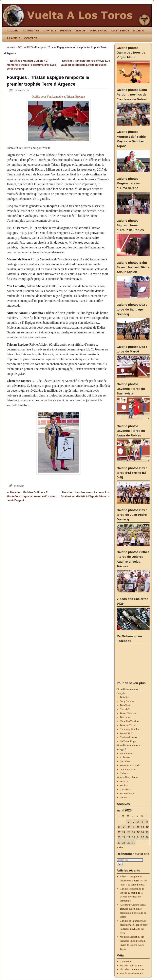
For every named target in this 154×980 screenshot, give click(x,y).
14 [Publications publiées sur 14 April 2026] (124, 832)
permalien (19, 486)
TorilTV (124, 785)
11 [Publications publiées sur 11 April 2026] (143, 827)
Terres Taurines (128, 713)
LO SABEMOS (120, 31)
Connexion (126, 961)
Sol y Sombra (127, 701)
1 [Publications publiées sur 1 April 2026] (129, 822)
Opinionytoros (128, 769)
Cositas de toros (128, 737)
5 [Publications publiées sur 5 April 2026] (147, 822)
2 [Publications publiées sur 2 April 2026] (133, 822)
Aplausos (125, 757)
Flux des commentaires (132, 969)
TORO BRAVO (98, 31)
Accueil (11, 47)
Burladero (125, 761)
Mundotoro (126, 753)
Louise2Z (125, 797)
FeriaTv (124, 781)
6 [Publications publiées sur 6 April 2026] (119, 827)
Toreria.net (126, 717)
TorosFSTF (126, 733)
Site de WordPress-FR (132, 973)
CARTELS (50, 31)
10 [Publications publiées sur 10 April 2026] (138, 827)
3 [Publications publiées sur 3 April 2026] (138, 822)
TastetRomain (127, 793)
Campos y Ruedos (130, 729)
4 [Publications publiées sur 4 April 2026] (142, 822)
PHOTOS (66, 31)
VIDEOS (80, 31)
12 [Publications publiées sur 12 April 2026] (147, 827)
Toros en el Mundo (130, 765)
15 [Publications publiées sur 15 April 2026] (129, 832)
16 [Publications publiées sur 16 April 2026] (133, 832)
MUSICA (139, 31)
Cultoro (124, 773)
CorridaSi (125, 709)
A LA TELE (13, 38)
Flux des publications (131, 965)
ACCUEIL (13, 31)
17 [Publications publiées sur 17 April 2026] (138, 832)
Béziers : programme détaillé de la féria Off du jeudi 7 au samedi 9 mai (133, 881)
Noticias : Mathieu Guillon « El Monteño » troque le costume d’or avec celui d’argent (31, 65)
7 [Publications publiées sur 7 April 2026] (124, 827)
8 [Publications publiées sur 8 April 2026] (129, 827)
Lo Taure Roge (128, 741)
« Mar (120, 847)
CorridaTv (125, 789)
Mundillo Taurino (129, 721)
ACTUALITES (31, 31)
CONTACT (31, 38)
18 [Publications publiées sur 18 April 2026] (143, 832)
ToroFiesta (126, 705)
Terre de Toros (128, 725)
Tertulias (124, 697)
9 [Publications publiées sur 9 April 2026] (133, 827)
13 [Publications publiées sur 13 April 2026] (119, 832)
